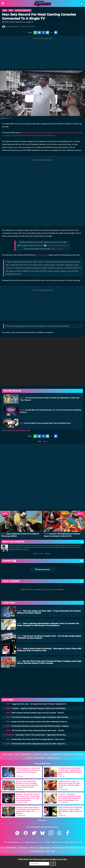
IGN (67, 848)
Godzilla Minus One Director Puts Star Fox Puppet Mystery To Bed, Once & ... (36, 739)
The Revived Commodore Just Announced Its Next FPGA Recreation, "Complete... (38, 726)
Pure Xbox (34, 848)
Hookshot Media (13, 842)
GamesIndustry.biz (37, 851)
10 (13, 666)
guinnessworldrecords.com (19, 430)
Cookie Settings (39, 758)
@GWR (10, 118)
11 (47, 442)
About (11, 754)
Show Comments (42, 570)
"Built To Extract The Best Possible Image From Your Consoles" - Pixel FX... (36, 713)
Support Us (37, 754)
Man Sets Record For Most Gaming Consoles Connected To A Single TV (39, 16)
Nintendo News (58, 848)
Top (4, 754)
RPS (53, 851)
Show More (43, 820)
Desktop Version (53, 758)
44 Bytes (47, 842)
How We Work (26, 754)
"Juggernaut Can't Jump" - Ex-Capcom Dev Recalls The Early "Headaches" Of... (37, 704)
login (45, 590)
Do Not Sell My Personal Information (71, 842)
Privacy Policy (56, 754)
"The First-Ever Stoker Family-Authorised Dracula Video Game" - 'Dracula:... (36, 730)
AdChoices (55, 842)
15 (13, 616)
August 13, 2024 (56, 249)
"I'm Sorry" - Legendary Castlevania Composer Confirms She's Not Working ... (36, 708)
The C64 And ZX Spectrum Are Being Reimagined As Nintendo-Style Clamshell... (38, 717)
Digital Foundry (45, 848)
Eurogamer (75, 848)
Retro (11, 10)
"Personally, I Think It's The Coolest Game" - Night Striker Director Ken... (36, 735)
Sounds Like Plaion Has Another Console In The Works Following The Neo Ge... (37, 722)
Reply (48, 554)
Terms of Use (68, 754)
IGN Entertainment (31, 842)
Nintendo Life (12, 848)
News (5, 10)
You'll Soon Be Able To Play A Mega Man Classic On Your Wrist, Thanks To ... (36, 744)
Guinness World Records (23, 10)
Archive (29, 758)
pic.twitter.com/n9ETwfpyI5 (57, 245)
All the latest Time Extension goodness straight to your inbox (42, 859)
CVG (48, 851)
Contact (46, 754)
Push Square (23, 848)
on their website (42, 255)
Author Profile (38, 554)
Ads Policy (79, 754)
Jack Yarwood (13, 27)
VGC (82, 848)
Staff (17, 754)
